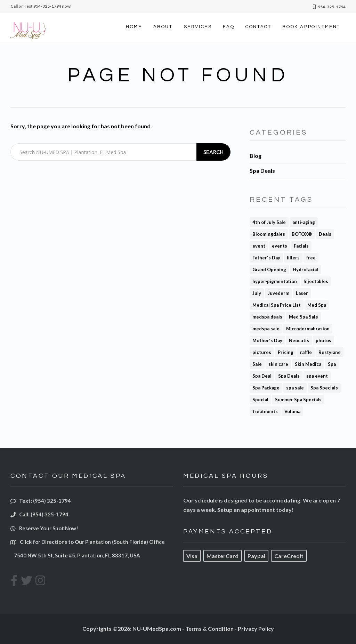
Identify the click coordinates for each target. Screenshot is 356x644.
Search (213, 152)
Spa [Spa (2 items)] (332, 364)
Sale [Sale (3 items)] (257, 364)
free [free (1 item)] (311, 258)
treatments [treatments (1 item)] (265, 411)
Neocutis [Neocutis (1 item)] (299, 340)
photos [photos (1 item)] (323, 340)
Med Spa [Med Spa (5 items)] (317, 305)
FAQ (229, 27)
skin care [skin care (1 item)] (278, 364)
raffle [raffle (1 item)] (306, 352)
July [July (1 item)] (257, 293)
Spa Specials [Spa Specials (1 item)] (324, 388)
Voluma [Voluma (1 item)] (292, 411)
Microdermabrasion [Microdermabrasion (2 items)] (308, 329)
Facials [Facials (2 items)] (301, 246)
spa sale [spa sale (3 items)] (295, 388)
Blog (256, 156)
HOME (134, 27)
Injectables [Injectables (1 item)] (316, 281)
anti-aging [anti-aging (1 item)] (304, 222)
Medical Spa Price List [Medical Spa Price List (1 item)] (277, 305)
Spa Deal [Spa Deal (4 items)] (262, 376)
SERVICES (198, 27)
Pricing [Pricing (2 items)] (286, 352)
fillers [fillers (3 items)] (293, 258)
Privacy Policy (256, 629)
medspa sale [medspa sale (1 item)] (266, 329)
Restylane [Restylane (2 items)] (330, 352)
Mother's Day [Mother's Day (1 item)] (267, 340)
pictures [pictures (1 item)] (262, 352)
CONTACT (258, 27)
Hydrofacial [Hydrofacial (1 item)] (305, 269)
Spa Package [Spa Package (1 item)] (266, 388)
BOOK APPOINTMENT (311, 27)
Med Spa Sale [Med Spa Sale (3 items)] (304, 317)
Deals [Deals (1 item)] (325, 234)
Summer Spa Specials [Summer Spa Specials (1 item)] (298, 400)
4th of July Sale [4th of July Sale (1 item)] (269, 222)
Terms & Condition (209, 629)
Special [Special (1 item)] (260, 400)
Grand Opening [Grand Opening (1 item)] (269, 269)
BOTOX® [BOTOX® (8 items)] (302, 234)
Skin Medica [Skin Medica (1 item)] (308, 364)
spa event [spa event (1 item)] (317, 376)
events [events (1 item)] (280, 246)
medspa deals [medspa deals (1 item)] (267, 317)
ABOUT (163, 27)
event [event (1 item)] (259, 246)
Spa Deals (262, 171)
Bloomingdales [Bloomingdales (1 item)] (269, 234)
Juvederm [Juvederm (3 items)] (278, 293)
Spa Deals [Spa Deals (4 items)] (289, 376)
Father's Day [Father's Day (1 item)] (266, 258)
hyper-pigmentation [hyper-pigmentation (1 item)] (275, 281)
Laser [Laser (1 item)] (302, 293)
